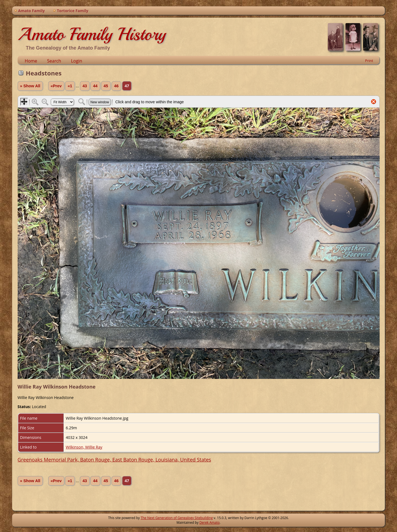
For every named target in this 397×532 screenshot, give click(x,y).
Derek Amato (209, 522)
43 (85, 86)
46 (116, 86)
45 (106, 86)
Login (77, 61)
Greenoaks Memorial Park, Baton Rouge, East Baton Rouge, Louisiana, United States (114, 460)
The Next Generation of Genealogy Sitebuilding (177, 518)
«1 (70, 86)
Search (54, 61)
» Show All (30, 86)
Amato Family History (92, 34)
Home (31, 61)
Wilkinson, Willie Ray (84, 447)
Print (369, 61)
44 (95, 86)
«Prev (56, 86)
